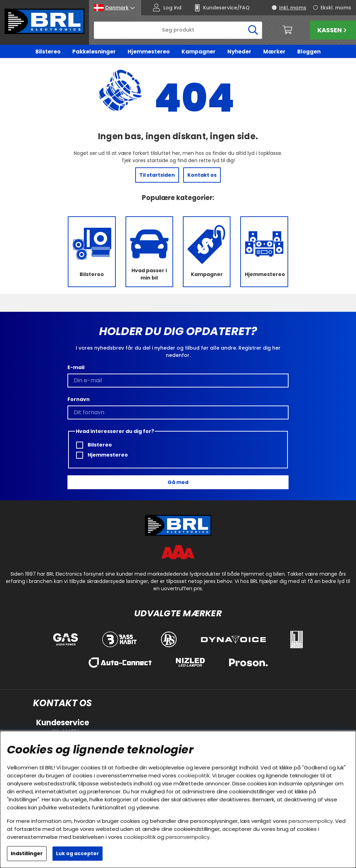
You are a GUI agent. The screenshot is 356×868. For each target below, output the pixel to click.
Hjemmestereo (149, 52)
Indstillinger (27, 853)
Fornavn (79, 399)
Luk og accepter (78, 853)
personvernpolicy (311, 821)
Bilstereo (48, 52)
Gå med (178, 482)
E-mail (76, 367)
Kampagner (199, 52)
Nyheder (239, 52)
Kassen (333, 30)
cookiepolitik (194, 775)
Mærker (274, 52)
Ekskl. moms (336, 8)
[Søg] (178, 30)
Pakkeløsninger (94, 52)
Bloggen (309, 52)
